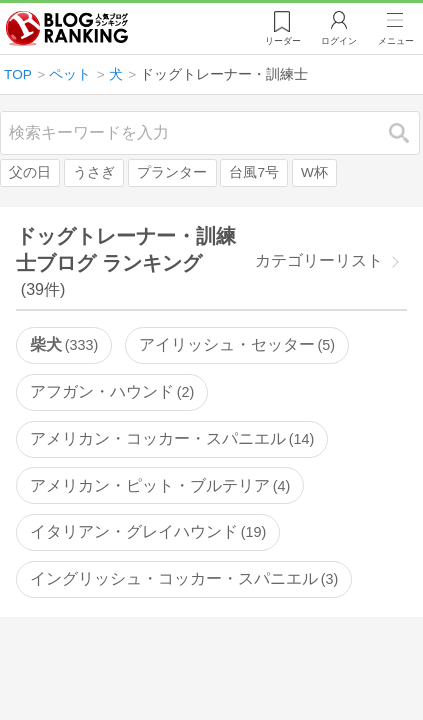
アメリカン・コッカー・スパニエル (172, 438)
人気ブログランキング (67, 29)
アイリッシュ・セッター (237, 344)
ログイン (339, 41)
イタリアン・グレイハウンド (148, 531)
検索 (409, 132)
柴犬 (64, 344)
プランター (172, 172)
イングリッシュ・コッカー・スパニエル (184, 578)
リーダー (283, 41)
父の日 (30, 172)
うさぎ (94, 172)
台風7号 (254, 172)
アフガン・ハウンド (112, 391)
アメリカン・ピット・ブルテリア (160, 485)
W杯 (314, 172)
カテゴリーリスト (319, 260)
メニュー (396, 41)
